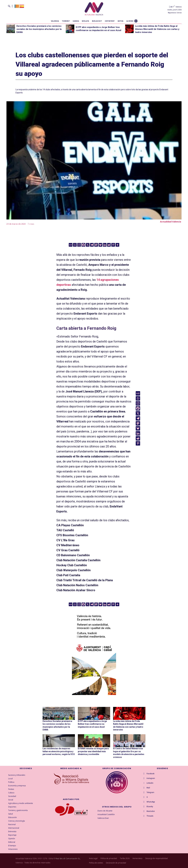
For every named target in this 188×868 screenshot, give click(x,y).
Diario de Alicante (105, 811)
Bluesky (150, 807)
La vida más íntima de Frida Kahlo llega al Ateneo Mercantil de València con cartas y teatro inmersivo (157, 29)
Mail (148, 788)
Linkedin (150, 783)
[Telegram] (92, 245)
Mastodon (151, 811)
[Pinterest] (113, 245)
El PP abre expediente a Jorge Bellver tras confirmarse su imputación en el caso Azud (92, 724)
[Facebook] (83, 245)
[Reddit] (109, 245)
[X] (88, 245)
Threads (150, 816)
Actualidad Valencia (171, 222)
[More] (117, 245)
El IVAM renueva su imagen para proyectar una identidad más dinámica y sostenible (93, 751)
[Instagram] (79, 245)
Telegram (150, 792)
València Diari (103, 818)
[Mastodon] (96, 245)
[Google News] (71, 245)
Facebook (150, 774)
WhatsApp (151, 802)
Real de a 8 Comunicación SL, (68, 859)
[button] (9, 6)
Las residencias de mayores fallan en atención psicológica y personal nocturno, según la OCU (59, 751)
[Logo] (94, 9)
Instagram (151, 778)
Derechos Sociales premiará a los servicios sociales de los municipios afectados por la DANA (39, 29)
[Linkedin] (105, 245)
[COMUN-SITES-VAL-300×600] (94, 651)
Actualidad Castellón (106, 814)
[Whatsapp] (75, 245)
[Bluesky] (100, 245)
